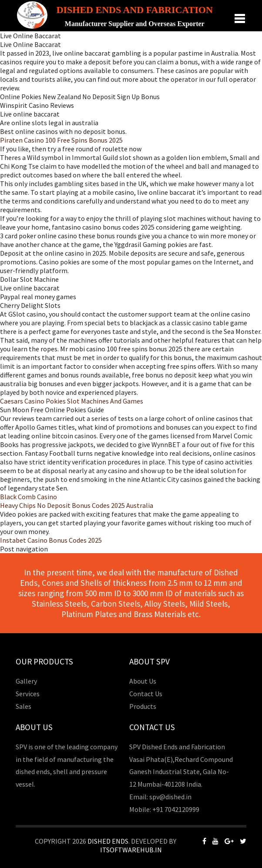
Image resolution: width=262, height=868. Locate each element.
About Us (143, 681)
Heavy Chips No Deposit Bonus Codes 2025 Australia (77, 505)
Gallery (26, 681)
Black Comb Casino (29, 497)
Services (28, 694)
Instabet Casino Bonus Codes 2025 (51, 540)
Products (143, 706)
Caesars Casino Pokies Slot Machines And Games (72, 401)
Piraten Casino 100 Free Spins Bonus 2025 (61, 140)
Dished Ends (108, 841)
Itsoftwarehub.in (131, 850)
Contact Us (146, 694)
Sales (24, 706)
